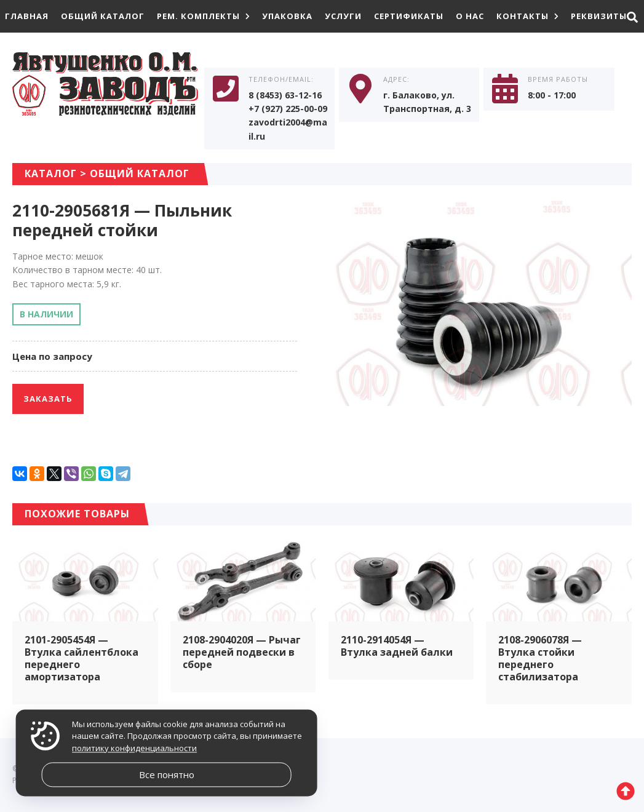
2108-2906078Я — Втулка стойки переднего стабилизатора (540, 658)
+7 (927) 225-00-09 (288, 109)
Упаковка (287, 16)
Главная (27, 16)
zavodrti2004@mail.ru (288, 129)
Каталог (51, 173)
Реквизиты (599, 16)
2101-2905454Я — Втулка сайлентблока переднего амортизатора (81, 658)
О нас (470, 16)
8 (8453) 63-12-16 (285, 95)
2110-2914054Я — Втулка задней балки (397, 646)
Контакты (527, 16)
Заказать (48, 399)
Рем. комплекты (203, 16)
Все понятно (167, 774)
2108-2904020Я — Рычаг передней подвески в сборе (242, 652)
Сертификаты (409, 16)
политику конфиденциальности (134, 748)
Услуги (343, 16)
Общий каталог (103, 16)
